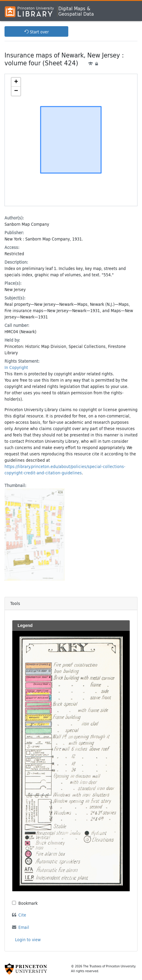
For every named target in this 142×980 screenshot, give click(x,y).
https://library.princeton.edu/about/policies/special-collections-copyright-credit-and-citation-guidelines (65, 470)
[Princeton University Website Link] (26, 969)
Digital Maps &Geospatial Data (76, 11)
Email (24, 927)
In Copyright (16, 367)
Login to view (28, 940)
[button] (16, 82)
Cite (22, 915)
